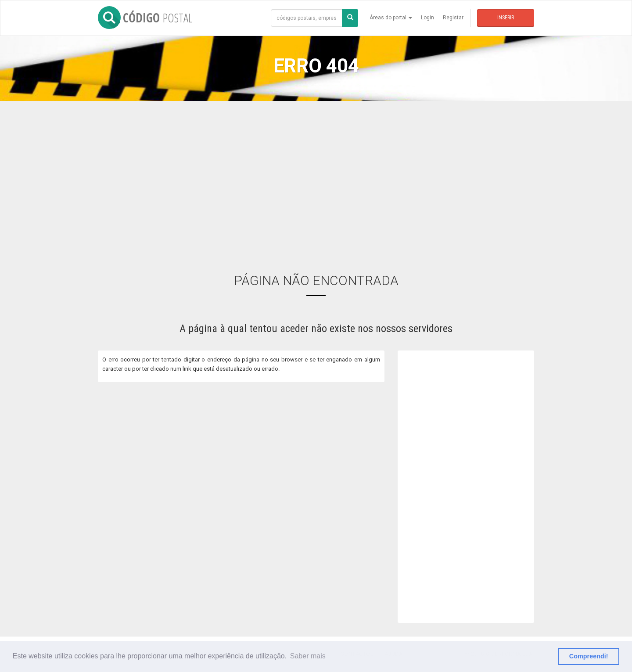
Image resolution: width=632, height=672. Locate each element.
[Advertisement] (316, 181)
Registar (453, 18)
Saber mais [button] (308, 656)
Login (427, 18)
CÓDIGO (145, 18)
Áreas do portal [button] (391, 18)
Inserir (506, 18)
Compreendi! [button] (589, 656)
